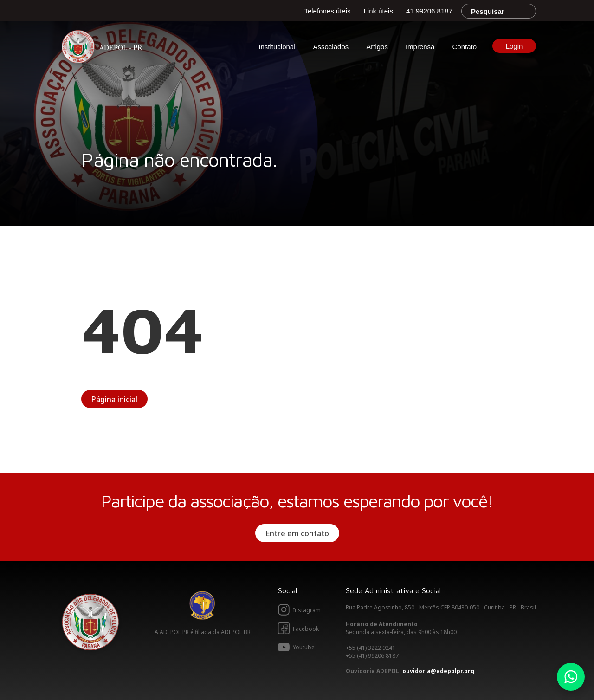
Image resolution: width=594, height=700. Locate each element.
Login (514, 46)
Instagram (307, 610)
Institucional (277, 47)
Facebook (306, 629)
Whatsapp (571, 677)
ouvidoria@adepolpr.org (438, 671)
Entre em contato (297, 533)
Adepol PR (104, 48)
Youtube (304, 647)
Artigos (377, 47)
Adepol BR (202, 605)
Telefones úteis (327, 11)
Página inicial (114, 399)
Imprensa (420, 47)
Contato (464, 47)
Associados (331, 47)
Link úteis (378, 11)
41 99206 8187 (429, 11)
